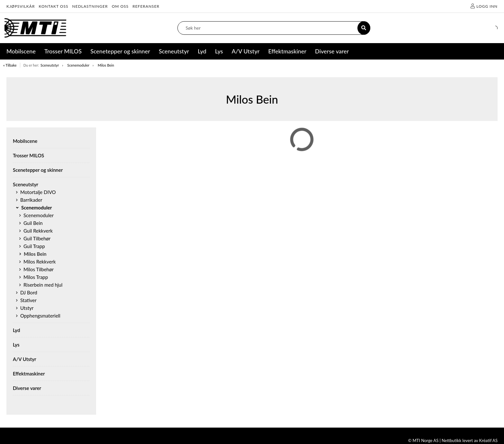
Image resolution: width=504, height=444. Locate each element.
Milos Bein (106, 65)
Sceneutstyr (50, 65)
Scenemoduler (78, 65)
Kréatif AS (488, 440)
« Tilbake (10, 65)
